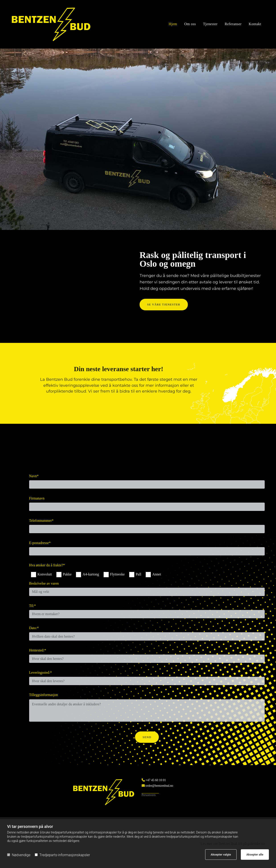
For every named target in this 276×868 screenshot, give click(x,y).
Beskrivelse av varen (44, 583)
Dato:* (34, 628)
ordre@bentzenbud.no (159, 786)
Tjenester (210, 24)
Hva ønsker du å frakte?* (47, 565)
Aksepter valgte (221, 855)
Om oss (190, 24)
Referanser (233, 24)
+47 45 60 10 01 (156, 780)
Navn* (34, 476)
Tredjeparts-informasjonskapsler (62, 855)
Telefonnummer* (41, 521)
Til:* (33, 606)
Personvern (149, 795)
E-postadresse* (40, 543)
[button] (77, 305)
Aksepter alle (255, 855)
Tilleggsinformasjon (44, 695)
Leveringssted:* (41, 672)
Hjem (173, 24)
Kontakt (255, 24)
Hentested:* (38, 650)
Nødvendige (19, 855)
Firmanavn (37, 498)
